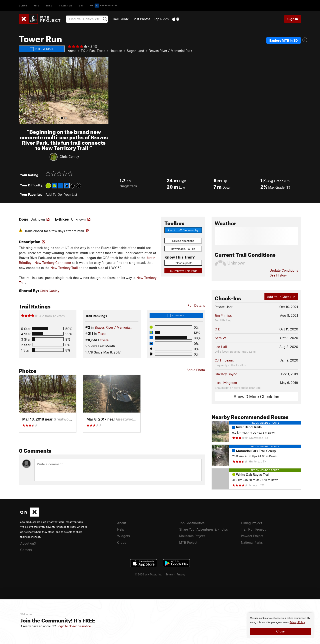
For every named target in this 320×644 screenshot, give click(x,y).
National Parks (252, 542)
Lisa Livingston (226, 383)
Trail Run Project (253, 529)
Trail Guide (121, 19)
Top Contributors (192, 523)
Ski (81, 5)
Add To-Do (54, 194)
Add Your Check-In (281, 297)
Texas (102, 334)
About (122, 523)
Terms (169, 574)
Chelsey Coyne (226, 374)
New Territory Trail (64, 268)
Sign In (293, 19)
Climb (23, 5)
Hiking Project (251, 523)
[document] (280, 625)
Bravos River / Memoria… (113, 327)
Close (280, 631)
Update (284, 270)
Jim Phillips (223, 315)
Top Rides (161, 19)
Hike (49, 5)
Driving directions (183, 241)
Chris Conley (69, 156)
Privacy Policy (297, 622)
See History (278, 275)
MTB (37, 5)
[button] (23, 90)
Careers (26, 550)
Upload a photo (183, 263)
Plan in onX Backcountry (183, 230)
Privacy (181, 574)
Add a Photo (196, 370)
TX (83, 51)
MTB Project (188, 542)
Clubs (122, 542)
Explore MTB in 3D (284, 40)
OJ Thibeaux (224, 360)
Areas (72, 51)
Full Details (196, 305)
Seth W (220, 338)
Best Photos (141, 19)
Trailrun (66, 5)
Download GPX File (183, 249)
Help (121, 529)
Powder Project (252, 536)
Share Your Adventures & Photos (203, 529)
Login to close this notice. (74, 626)
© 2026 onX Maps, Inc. (148, 574)
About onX (28, 543)
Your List (71, 194)
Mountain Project (192, 536)
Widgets (123, 536)
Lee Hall (221, 347)
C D (218, 329)
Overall (105, 340)
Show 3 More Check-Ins (256, 396)
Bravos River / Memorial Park (170, 51)
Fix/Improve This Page (183, 271)
